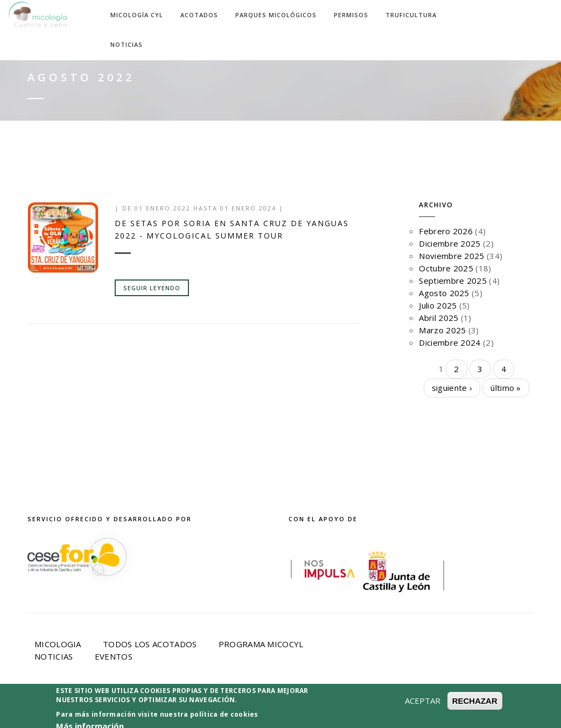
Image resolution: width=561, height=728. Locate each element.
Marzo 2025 (442, 330)
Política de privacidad (260, 705)
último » (506, 388)
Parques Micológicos (276, 15)
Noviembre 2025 (451, 256)
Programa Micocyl (261, 644)
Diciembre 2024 (450, 342)
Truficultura (411, 15)
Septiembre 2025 (453, 281)
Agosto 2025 (444, 293)
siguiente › (452, 388)
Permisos (351, 15)
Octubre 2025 (446, 268)
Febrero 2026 (446, 231)
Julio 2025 (438, 305)
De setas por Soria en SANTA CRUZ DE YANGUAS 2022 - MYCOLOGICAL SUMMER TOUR (232, 229)
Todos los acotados (150, 644)
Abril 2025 (439, 318)
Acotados (199, 15)
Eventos (114, 656)
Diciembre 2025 (450, 243)
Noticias (127, 44)
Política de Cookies (375, 705)
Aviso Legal (166, 705)
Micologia (58, 644)
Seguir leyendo (152, 288)
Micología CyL (137, 15)
